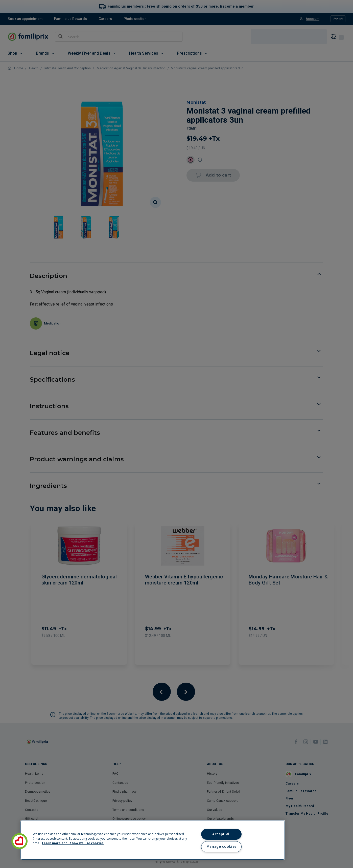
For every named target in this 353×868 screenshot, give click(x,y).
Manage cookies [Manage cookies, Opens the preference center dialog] (221, 847)
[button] (19, 841)
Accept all (221, 834)
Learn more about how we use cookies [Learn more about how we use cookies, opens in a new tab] (73, 843)
